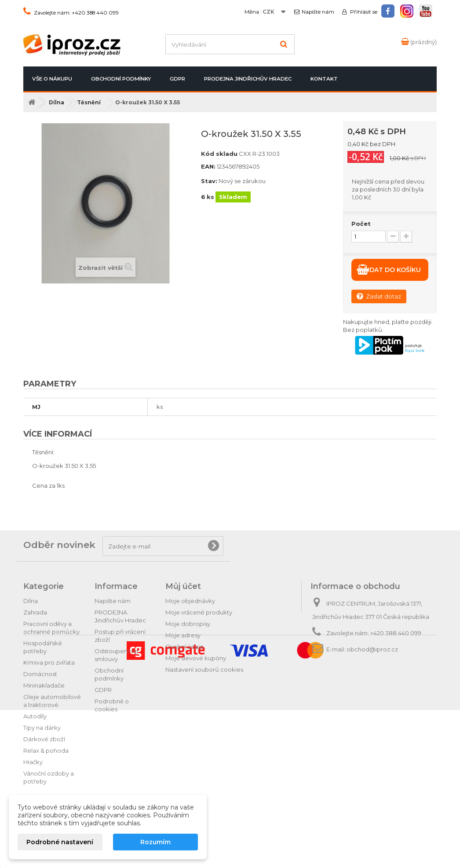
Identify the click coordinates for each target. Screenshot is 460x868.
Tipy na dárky (42, 728)
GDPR (177, 79)
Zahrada (35, 612)
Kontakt (324, 79)
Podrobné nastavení (60, 842)
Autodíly (35, 716)
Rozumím (155, 842)
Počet (361, 224)
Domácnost (40, 674)
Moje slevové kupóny (196, 658)
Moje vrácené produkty (199, 612)
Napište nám (318, 12)
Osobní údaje (184, 647)
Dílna (31, 601)
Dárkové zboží (44, 739)
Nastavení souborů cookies (204, 669)
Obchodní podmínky (121, 79)
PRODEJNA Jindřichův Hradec (248, 79)
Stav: (209, 181)
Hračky (33, 762)
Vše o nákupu (52, 79)
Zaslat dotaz (379, 296)
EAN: (208, 166)
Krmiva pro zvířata (49, 662)
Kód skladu (219, 154)
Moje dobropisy (188, 624)
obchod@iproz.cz (372, 649)
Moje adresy (183, 635)
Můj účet (183, 586)
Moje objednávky (190, 601)
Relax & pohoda (46, 750)
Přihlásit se (363, 12)
